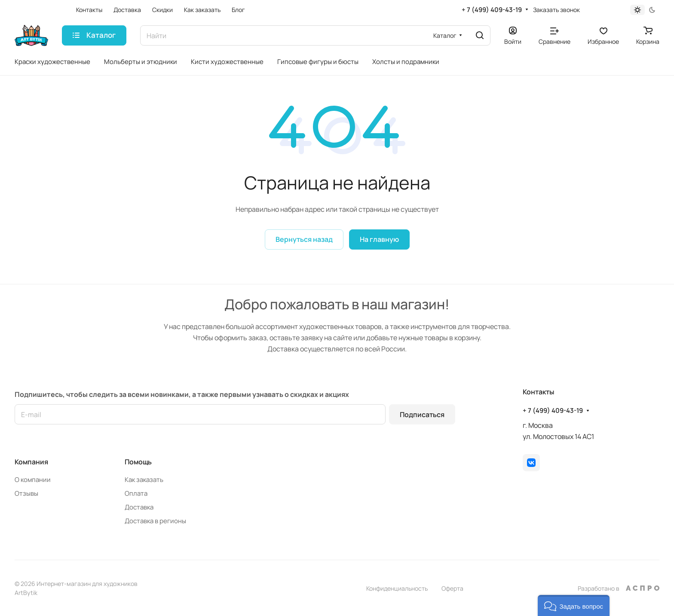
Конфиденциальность (397, 588)
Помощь (138, 462)
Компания (31, 462)
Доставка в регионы (155, 521)
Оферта (452, 588)
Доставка (139, 507)
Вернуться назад (304, 239)
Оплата (136, 493)
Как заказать (144, 480)
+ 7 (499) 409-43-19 (492, 10)
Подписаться (422, 415)
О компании (33, 480)
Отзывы (26, 493)
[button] (574, 605)
